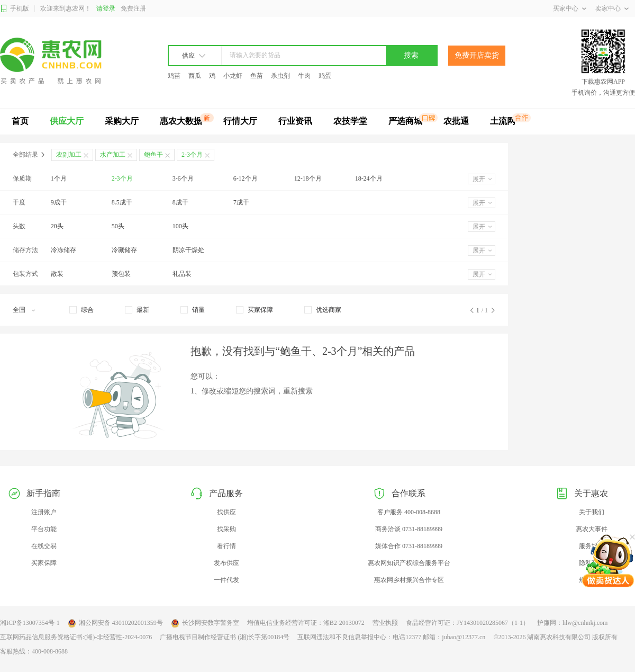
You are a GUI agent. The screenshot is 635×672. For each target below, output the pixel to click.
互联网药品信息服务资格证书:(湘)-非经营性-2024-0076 (76, 637)
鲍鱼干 (153, 155)
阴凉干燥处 (188, 250)
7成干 (241, 202)
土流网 (503, 121)
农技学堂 (350, 121)
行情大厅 (240, 121)
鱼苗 (257, 76)
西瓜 (195, 76)
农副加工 (69, 155)
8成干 (180, 202)
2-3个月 (122, 178)
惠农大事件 (592, 529)
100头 (180, 226)
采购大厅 (122, 121)
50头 (118, 226)
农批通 (456, 121)
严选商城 (405, 121)
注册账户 (44, 512)
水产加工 (113, 155)
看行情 (226, 546)
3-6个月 (183, 178)
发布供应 (226, 563)
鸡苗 (174, 76)
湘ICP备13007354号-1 (30, 623)
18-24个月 (369, 178)
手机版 (15, 9)
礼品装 (182, 274)
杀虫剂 (280, 76)
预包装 (121, 274)
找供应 (226, 512)
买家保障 (44, 563)
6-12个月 (246, 178)
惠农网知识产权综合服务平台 (409, 563)
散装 (57, 274)
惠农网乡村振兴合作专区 (409, 580)
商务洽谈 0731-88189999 (409, 529)
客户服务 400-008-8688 (409, 512)
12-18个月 (308, 178)
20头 (57, 226)
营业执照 (385, 623)
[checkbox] (81, 310)
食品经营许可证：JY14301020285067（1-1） (468, 623)
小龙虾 (233, 76)
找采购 (226, 529)
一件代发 (226, 580)
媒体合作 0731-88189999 (409, 546)
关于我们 (592, 512)
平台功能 (44, 529)
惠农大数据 (181, 121)
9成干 (59, 202)
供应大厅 (67, 121)
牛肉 (304, 76)
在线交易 (44, 546)
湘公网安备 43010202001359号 (115, 623)
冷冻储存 (63, 250)
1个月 (59, 178)
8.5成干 (122, 202)
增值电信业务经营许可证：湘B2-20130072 (306, 623)
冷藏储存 (124, 250)
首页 (20, 121)
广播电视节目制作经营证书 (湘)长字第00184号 (225, 637)
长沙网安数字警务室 (205, 623)
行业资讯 (295, 121)
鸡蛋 (325, 76)
